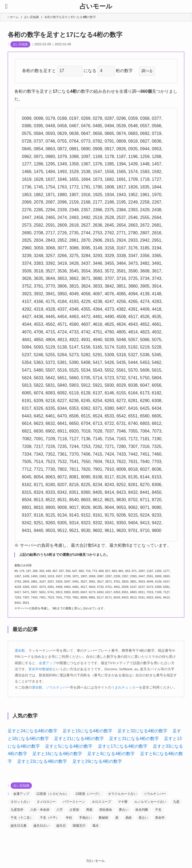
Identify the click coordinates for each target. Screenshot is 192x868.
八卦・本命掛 (40, 810)
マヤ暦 (123, 802)
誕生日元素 (19, 826)
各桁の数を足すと (40, 71)
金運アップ (47, 663)
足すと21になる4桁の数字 (79, 739)
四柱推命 (106, 810)
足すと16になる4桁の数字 (57, 754)
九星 (176, 802)
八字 (59, 810)
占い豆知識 (20, 44)
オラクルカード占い (122, 794)
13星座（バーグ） (88, 794)
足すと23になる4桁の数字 (42, 761)
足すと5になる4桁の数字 (69, 746)
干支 (158, 810)
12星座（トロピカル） (52, 794)
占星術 (74, 810)
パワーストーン (74, 802)
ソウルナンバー (58, 687)
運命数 (20, 651)
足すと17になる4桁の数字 (123, 746)
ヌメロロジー (46, 802)
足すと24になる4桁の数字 (33, 731)
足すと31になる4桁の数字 (134, 739)
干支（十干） (49, 818)
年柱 (69, 818)
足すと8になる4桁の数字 (111, 754)
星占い (143, 818)
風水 (96, 826)
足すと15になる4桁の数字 (88, 731)
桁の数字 (126, 71)
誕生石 (61, 826)
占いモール (96, 6)
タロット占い (20, 802)
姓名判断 (142, 810)
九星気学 (17, 810)
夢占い (124, 810)
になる (91, 71)
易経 (129, 818)
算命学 (34, 669)
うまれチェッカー (125, 687)
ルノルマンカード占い (150, 802)
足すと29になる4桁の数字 (97, 761)
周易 (89, 810)
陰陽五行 (79, 826)
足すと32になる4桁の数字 (142, 731)
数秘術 (47, 669)
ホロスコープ (101, 802)
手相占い (86, 818)
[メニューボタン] (6, 6)
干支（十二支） (22, 818)
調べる (147, 71)
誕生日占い (41, 826)
